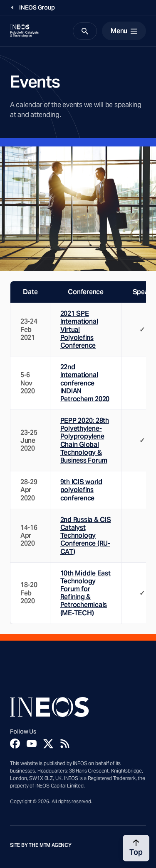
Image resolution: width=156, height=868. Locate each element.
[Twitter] (48, 744)
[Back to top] (136, 848)
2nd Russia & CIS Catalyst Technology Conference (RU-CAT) (86, 536)
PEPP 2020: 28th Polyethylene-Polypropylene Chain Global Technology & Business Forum (85, 440)
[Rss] (65, 744)
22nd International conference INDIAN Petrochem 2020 (85, 383)
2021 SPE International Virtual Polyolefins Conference (79, 329)
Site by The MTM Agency (41, 845)
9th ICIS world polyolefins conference (81, 490)
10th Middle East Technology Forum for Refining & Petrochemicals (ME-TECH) (85, 593)
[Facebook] (15, 744)
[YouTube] (32, 744)
